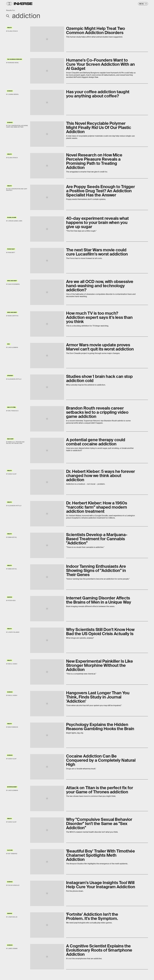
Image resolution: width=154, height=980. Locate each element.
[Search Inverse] (77, 16)
